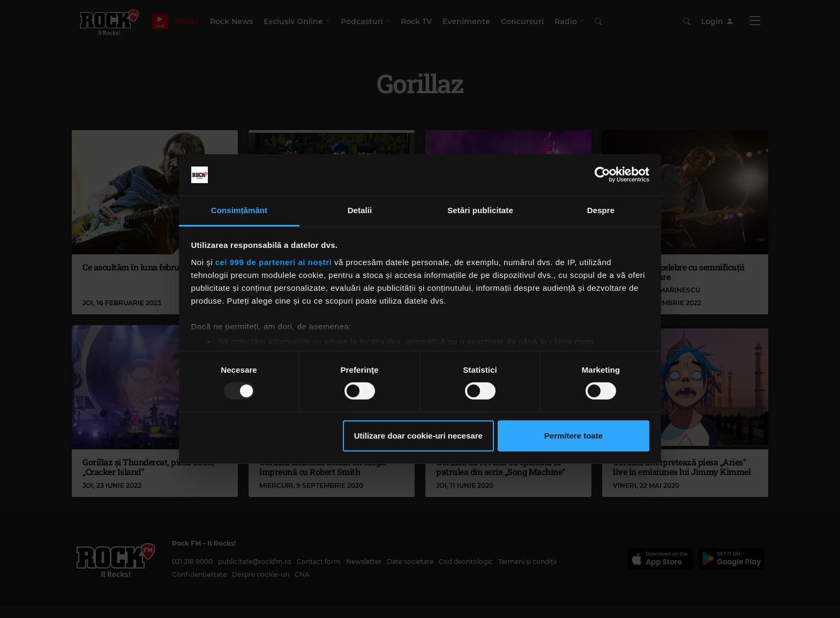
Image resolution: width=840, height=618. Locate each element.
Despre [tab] (601, 210)
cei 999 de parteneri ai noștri (274, 262)
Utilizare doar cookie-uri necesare (418, 436)
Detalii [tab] (360, 210)
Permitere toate (573, 436)
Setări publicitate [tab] (480, 210)
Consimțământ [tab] (239, 210)
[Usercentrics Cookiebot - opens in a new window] (602, 175)
